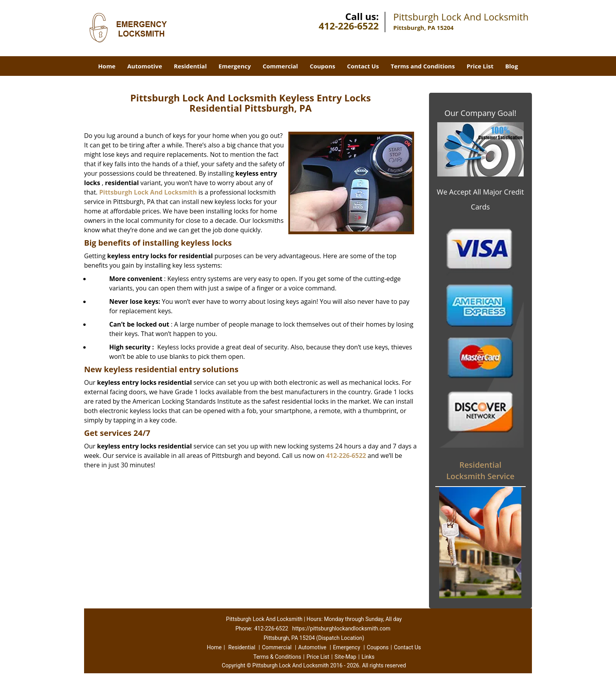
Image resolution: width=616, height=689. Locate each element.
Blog (511, 66)
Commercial (280, 66)
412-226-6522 (349, 26)
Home (107, 66)
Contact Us (363, 66)
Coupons (322, 66)
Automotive (145, 66)
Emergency (235, 66)
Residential (191, 66)
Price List (480, 66)
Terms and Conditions (423, 66)
